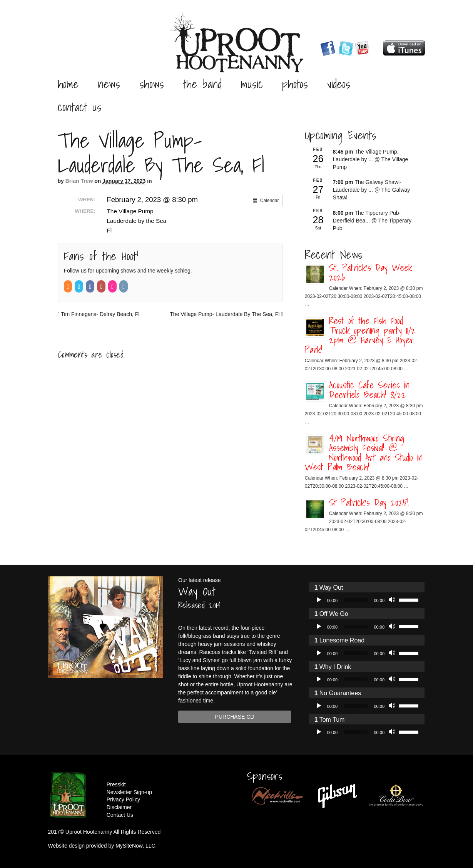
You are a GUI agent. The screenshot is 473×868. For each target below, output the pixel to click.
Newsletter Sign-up (129, 792)
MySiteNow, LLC (135, 846)
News (109, 84)
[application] (367, 600)
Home (68, 84)
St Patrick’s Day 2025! (369, 502)
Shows (152, 84)
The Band (202, 84)
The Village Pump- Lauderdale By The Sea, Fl (226, 314)
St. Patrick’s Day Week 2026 (371, 272)
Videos (339, 84)
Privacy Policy (123, 799)
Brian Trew (79, 181)
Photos (295, 84)
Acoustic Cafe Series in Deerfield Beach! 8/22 (369, 390)
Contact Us (80, 107)
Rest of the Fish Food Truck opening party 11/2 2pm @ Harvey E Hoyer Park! (360, 335)
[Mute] (393, 600)
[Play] (319, 600)
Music (252, 84)
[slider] (356, 600)
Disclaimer (119, 807)
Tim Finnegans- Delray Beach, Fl (99, 314)
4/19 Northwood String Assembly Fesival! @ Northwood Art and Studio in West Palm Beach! (364, 452)
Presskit (116, 784)
